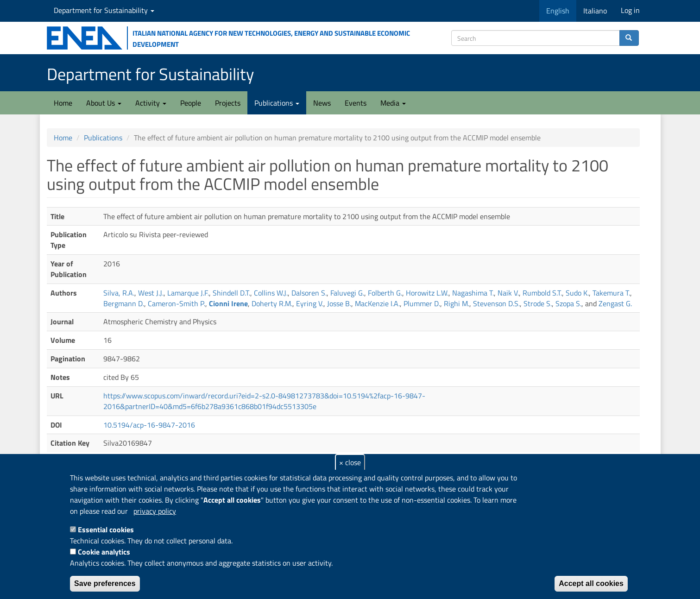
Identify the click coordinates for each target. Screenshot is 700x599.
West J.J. (151, 293)
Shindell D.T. (231, 293)
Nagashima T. (473, 293)
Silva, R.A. (119, 293)
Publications (277, 103)
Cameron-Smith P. (177, 303)
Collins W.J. (271, 293)
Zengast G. (615, 303)
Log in (630, 10)
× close (350, 462)
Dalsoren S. (309, 293)
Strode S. (538, 303)
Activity (151, 103)
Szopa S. (568, 303)
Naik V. (508, 293)
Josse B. (339, 303)
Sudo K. (577, 293)
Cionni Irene (228, 303)
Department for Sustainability (104, 10)
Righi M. (457, 303)
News (322, 103)
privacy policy (155, 511)
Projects (228, 103)
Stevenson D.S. (496, 303)
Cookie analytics (104, 552)
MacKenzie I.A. (377, 303)
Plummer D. (422, 303)
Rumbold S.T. (542, 293)
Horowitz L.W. (427, 293)
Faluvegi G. (347, 293)
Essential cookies (106, 530)
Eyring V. (310, 303)
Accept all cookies (591, 583)
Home (63, 103)
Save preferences (105, 583)
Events (356, 103)
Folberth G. (385, 293)
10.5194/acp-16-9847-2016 (149, 425)
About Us (104, 103)
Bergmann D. (124, 303)
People (191, 103)
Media (393, 103)
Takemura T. (611, 293)
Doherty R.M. (272, 303)
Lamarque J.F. (188, 293)
